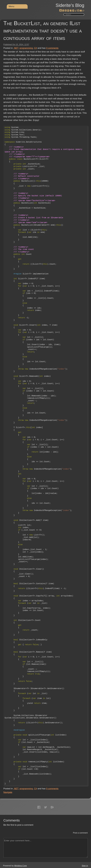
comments (52, 48)
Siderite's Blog (70, 5)
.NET (16, 48)
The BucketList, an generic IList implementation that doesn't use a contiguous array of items (43, 31)
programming (26, 48)
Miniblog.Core (21, 866)
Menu (11, 6)
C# (35, 48)
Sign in (85, 866)
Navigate (8, 792)
